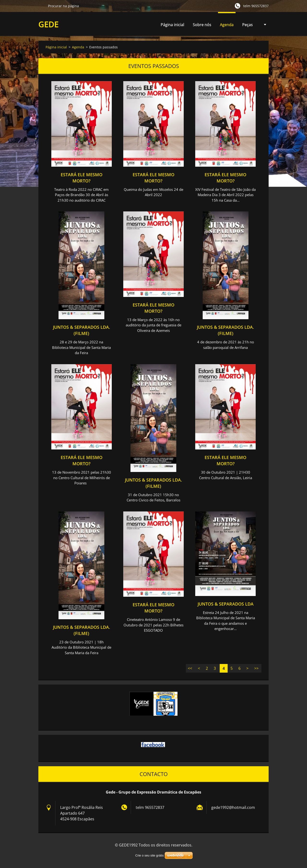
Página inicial (172, 25)
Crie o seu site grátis (150, 855)
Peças (248, 26)
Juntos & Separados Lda (226, 604)
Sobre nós (202, 25)
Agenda (227, 26)
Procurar (41, 6)
